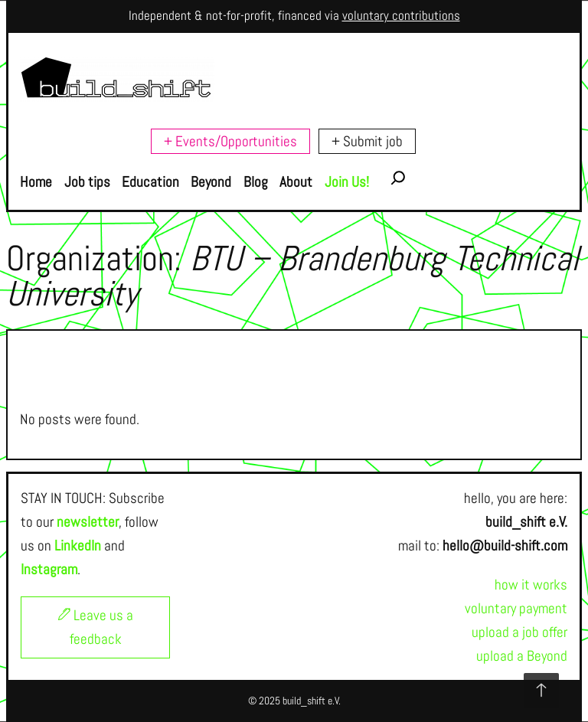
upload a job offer (519, 632)
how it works (531, 585)
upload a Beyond (522, 656)
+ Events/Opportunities (230, 141)
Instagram (49, 569)
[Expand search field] (398, 182)
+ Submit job (367, 141)
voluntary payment (516, 608)
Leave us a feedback (96, 627)
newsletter (88, 522)
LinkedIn (78, 546)
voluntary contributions (401, 16)
